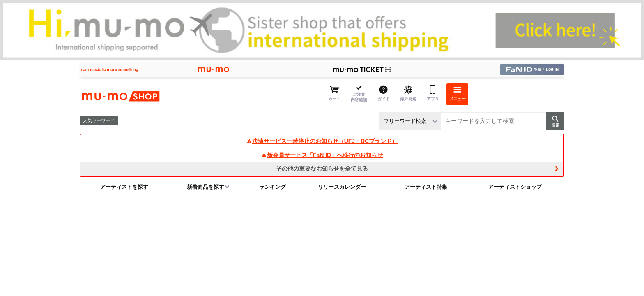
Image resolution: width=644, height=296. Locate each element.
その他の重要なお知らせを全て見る (322, 169)
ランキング (273, 187)
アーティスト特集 (426, 187)
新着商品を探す (206, 187)
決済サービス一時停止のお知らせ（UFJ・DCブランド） (322, 141)
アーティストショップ (515, 187)
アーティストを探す (124, 187)
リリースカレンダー (342, 187)
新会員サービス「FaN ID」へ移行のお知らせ (322, 155)
